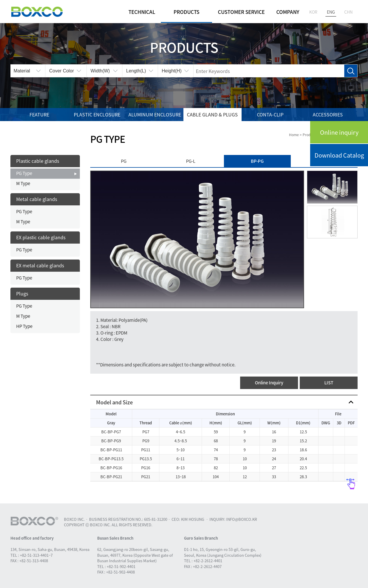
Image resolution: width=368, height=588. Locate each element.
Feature (39, 114)
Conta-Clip (270, 114)
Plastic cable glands (38, 161)
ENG (331, 12)
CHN (348, 12)
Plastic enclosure (97, 114)
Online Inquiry (269, 383)
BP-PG (257, 161)
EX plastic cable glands (41, 237)
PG (124, 161)
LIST (329, 383)
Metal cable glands (37, 199)
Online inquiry (339, 132)
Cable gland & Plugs (212, 114)
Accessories (328, 114)
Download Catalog (339, 155)
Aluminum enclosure (155, 114)
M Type (23, 183)
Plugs (22, 293)
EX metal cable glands (40, 265)
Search (351, 71)
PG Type (24, 173)
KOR (313, 12)
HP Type (24, 326)
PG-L (191, 161)
